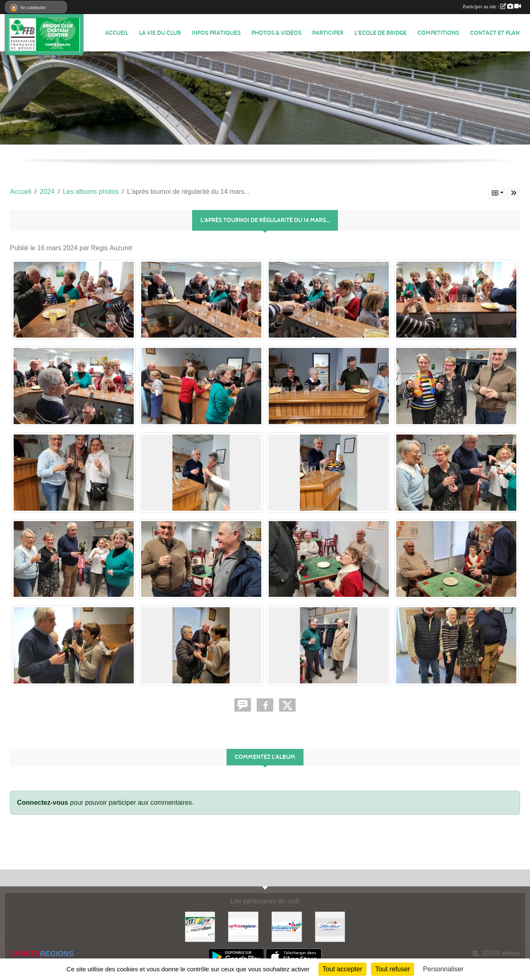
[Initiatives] (287, 926)
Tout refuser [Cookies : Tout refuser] (393, 969)
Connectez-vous (43, 803)
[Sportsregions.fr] (243, 926)
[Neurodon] (200, 926)
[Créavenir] (330, 926)
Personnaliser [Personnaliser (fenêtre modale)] (443, 969)
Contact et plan (495, 33)
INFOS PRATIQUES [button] (216, 33)
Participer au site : (492, 7)
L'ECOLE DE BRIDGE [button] (381, 33)
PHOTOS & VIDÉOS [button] (276, 33)
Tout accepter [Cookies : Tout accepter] (342, 969)
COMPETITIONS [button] (438, 33)
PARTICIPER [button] (328, 33)
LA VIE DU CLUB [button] (160, 33)
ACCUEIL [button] (117, 33)
